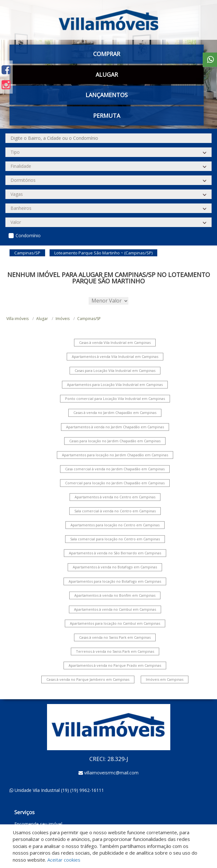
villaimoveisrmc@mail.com (111, 773)
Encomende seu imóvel (38, 824)
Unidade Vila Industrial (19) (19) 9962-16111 (59, 790)
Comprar (107, 54)
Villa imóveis (17, 319)
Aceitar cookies (64, 860)
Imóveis (63, 319)
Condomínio (28, 235)
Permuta (107, 116)
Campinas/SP (89, 319)
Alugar (107, 75)
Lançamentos (107, 95)
